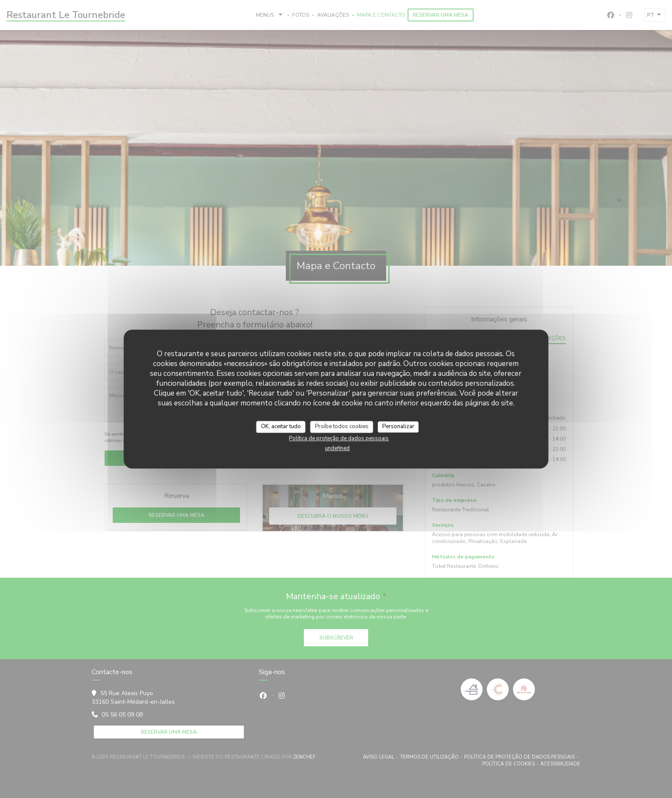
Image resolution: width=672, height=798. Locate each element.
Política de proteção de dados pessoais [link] (339, 438)
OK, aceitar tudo (281, 426)
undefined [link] (337, 448)
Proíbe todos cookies (342, 426)
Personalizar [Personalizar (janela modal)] (398, 426)
